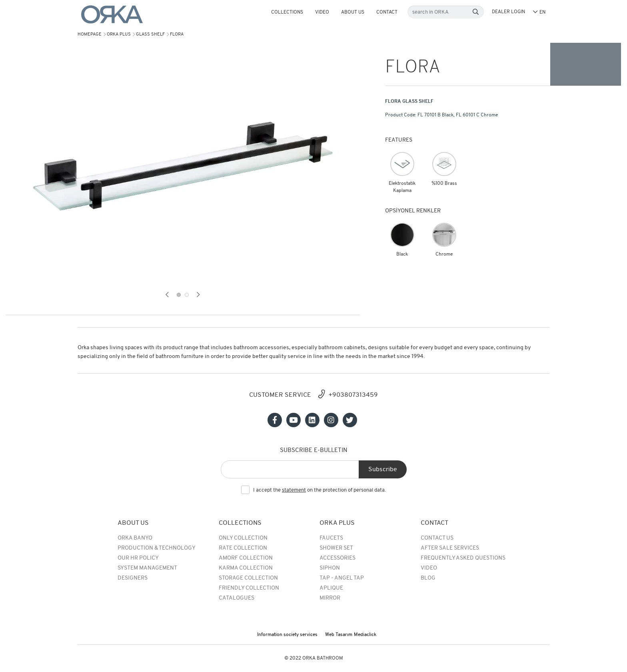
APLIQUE (331, 588)
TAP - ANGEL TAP (342, 578)
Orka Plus (119, 35)
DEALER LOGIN (508, 12)
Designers (133, 578)
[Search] (476, 12)
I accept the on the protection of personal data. (319, 490)
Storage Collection (248, 578)
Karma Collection (246, 568)
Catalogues (237, 598)
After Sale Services (450, 548)
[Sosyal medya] (275, 420)
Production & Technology (157, 548)
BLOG (428, 578)
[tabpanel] (183, 166)
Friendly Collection (249, 588)
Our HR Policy (138, 558)
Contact (387, 12)
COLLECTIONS (287, 12)
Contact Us (437, 538)
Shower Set (336, 548)
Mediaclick (365, 635)
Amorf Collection (246, 558)
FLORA (177, 35)
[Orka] (112, 15)
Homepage (90, 35)
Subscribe (383, 470)
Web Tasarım (339, 635)
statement (294, 490)
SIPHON (330, 568)
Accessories (337, 558)
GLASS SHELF (150, 35)
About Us (353, 12)
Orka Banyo (135, 538)
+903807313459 (353, 395)
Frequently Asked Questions (463, 558)
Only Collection (243, 538)
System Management (147, 568)
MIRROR (330, 598)
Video (322, 12)
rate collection (243, 548)
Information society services (287, 635)
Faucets (331, 538)
